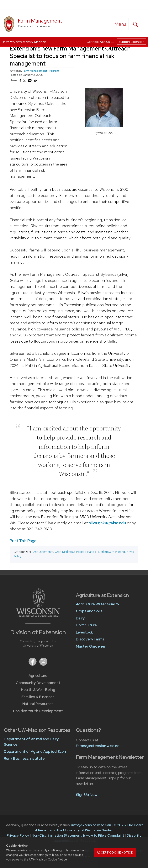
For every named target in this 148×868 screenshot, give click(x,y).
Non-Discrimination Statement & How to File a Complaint (78, 835)
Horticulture (86, 625)
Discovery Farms (90, 639)
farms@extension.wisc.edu (99, 746)
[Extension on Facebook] (33, 664)
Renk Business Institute (24, 758)
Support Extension (132, 42)
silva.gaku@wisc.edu (107, 523)
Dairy (80, 618)
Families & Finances (38, 697)
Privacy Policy (18, 835)
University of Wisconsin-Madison (24, 42)
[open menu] (120, 24)
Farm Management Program (41, 71)
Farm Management (40, 21)
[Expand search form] (135, 24)
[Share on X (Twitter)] (24, 82)
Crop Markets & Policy (69, 552)
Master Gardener (91, 646)
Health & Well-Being (38, 690)
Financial (91, 552)
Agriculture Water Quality (98, 604)
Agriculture (38, 676)
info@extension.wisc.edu (91, 825)
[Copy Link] (36, 81)
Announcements (42, 552)
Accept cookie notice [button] (115, 853)
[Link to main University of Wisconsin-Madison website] (38, 616)
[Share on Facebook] (20, 82)
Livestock (84, 632)
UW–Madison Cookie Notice (48, 859)
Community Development (38, 683)
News (130, 552)
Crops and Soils (89, 611)
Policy (17, 556)
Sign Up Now (87, 795)
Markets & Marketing (111, 552)
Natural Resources (38, 704)
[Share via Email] (30, 82)
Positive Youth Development (38, 711)
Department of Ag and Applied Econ (35, 752)
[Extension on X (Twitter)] (43, 664)
